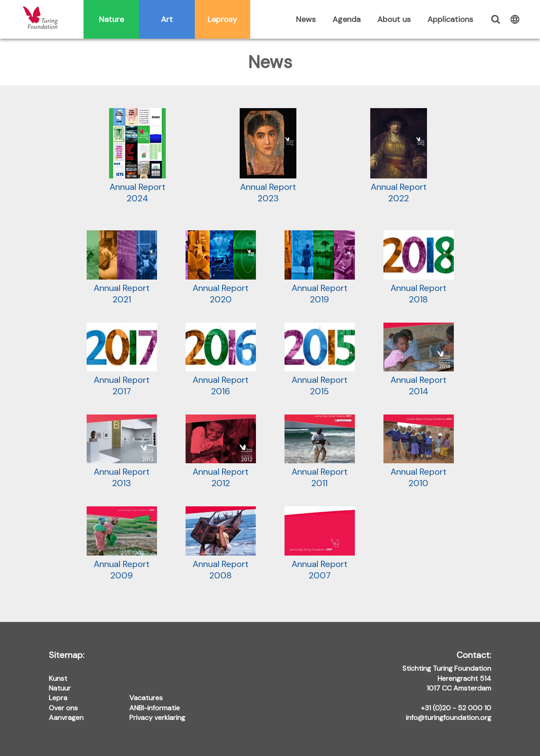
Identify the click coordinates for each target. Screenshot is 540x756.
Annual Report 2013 (122, 452)
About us (394, 19)
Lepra (58, 698)
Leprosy (222, 19)
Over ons (63, 708)
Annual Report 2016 (221, 360)
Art (167, 19)
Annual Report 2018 (419, 267)
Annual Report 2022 (399, 156)
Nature (111, 19)
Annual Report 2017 (122, 360)
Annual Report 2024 (137, 156)
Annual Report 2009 (122, 543)
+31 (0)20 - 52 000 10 (456, 708)
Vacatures (146, 698)
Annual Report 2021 (122, 267)
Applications (450, 19)
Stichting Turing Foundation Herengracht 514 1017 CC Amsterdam (447, 672)
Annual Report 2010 (419, 452)
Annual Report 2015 (320, 360)
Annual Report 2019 (320, 267)
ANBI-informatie (155, 708)
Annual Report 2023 (268, 156)
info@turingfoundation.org (449, 718)
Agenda (347, 19)
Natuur (60, 688)
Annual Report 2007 (320, 543)
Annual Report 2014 (419, 360)
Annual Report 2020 (221, 267)
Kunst (58, 678)
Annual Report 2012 (221, 452)
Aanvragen (66, 718)
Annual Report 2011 (320, 452)
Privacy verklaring (157, 718)
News (306, 19)
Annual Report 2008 (221, 543)
